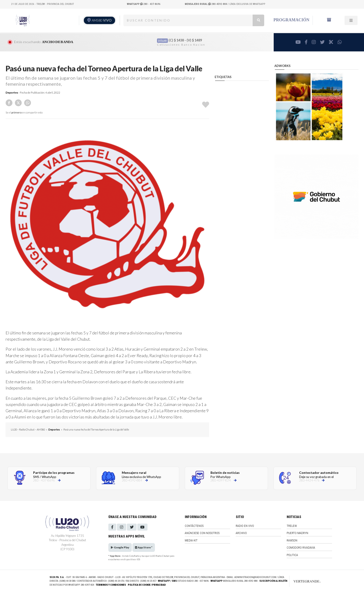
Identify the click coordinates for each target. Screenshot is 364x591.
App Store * (144, 547)
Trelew (292, 526)
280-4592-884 (206, 4)
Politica (292, 555)
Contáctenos (194, 526)
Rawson (292, 540)
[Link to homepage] (302, 581)
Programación (291, 20)
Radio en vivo (245, 526)
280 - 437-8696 (144, 4)
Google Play (120, 547)
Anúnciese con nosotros (202, 533)
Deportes (12, 93)
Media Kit (191, 540)
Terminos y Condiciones (111, 585)
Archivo (241, 533)
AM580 (102, 20)
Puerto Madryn (297, 533)
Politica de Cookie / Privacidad (147, 585)
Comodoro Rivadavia (301, 548)
